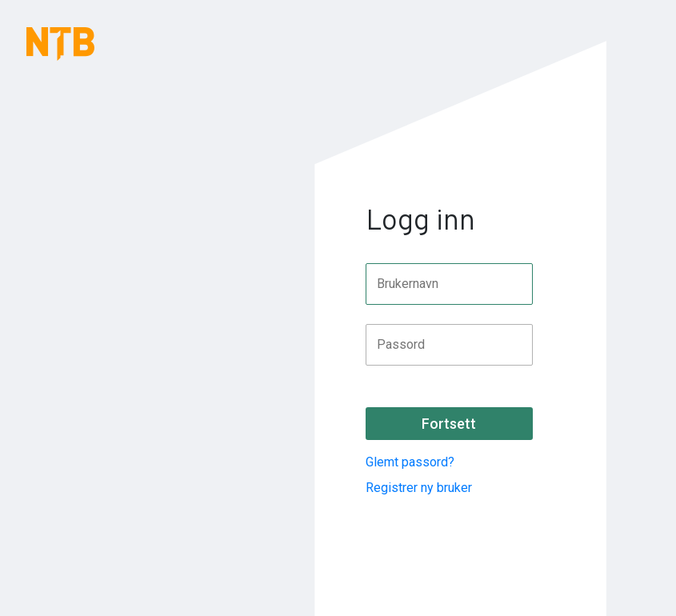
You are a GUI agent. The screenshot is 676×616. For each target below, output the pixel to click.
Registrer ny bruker (419, 488)
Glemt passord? (410, 462)
